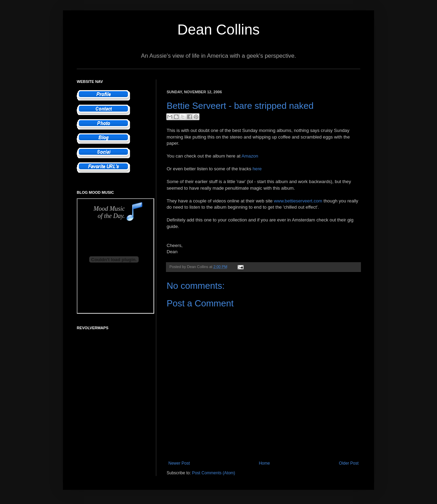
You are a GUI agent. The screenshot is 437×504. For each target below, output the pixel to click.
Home (264, 463)
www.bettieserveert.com (298, 201)
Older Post (349, 463)
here (257, 169)
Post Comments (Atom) (213, 473)
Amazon (250, 156)
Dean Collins (218, 30)
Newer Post (179, 463)
